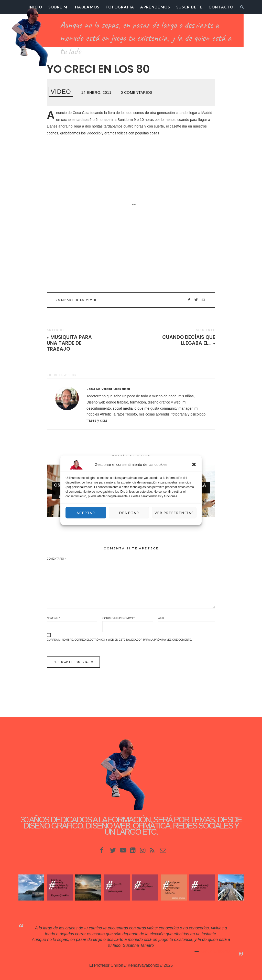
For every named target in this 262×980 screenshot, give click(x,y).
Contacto (221, 7)
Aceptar (86, 513)
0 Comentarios (137, 93)
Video (61, 92)
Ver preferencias (174, 513)
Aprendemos (155, 7)
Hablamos (87, 7)
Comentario (56, 559)
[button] (194, 464)
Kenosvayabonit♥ (216, 951)
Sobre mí (59, 7)
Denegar (129, 513)
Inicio (35, 7)
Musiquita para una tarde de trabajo (69, 343)
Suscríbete (189, 7)
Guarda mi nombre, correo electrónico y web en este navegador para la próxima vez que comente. (119, 640)
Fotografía (120, 7)
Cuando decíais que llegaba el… (189, 340)
